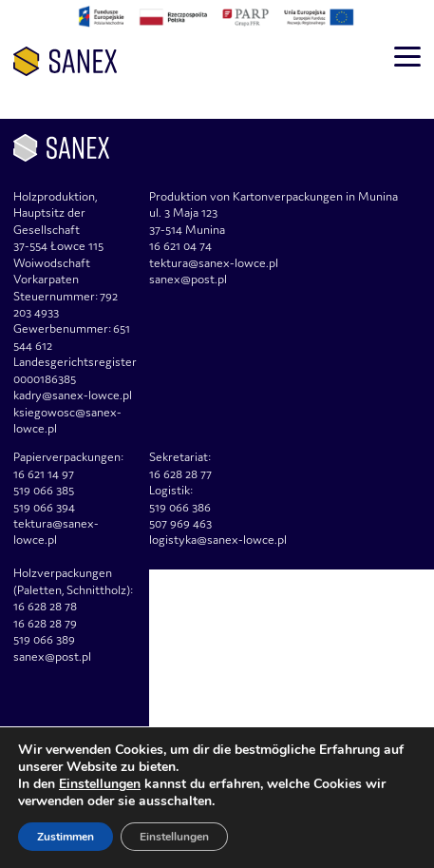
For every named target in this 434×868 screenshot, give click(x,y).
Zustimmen (66, 837)
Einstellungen (100, 784)
